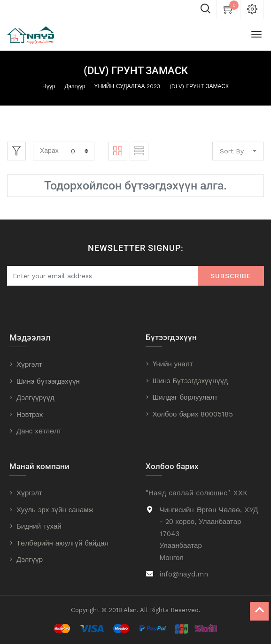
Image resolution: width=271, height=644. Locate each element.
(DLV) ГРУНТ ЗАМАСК (199, 86)
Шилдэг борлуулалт (185, 397)
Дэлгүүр (75, 86)
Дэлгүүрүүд (35, 398)
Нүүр (49, 86)
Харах (49, 151)
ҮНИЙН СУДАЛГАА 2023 (127, 86)
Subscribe (231, 276)
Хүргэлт (29, 364)
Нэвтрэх (30, 415)
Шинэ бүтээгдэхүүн (48, 381)
